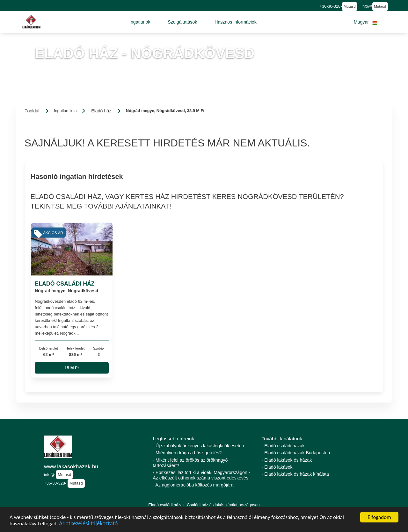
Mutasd (350, 6)
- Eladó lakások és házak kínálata (295, 474)
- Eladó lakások (277, 467)
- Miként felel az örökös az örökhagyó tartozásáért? (190, 463)
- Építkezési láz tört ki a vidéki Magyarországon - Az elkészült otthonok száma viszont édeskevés (201, 475)
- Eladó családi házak (283, 446)
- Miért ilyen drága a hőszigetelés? (187, 453)
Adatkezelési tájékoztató (88, 524)
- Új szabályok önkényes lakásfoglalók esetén (198, 446)
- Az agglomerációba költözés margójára (193, 485)
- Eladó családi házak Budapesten (296, 453)
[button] (140, 22)
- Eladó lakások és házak (287, 460)
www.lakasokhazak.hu (71, 466)
